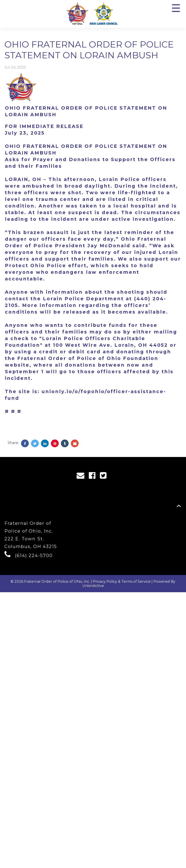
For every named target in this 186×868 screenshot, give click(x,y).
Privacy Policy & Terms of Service (122, 582)
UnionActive (93, 586)
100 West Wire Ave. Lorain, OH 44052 (110, 345)
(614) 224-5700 (34, 556)
